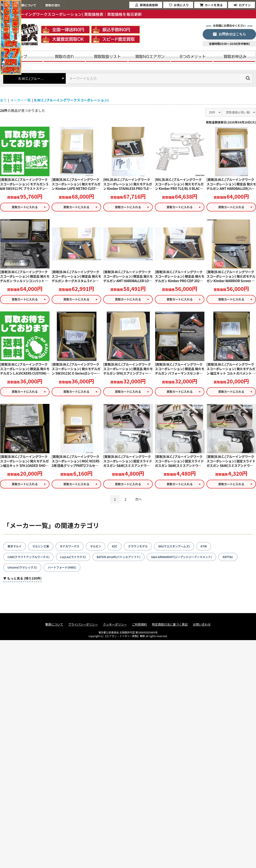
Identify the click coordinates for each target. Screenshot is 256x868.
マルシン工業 (42, 548)
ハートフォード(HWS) (65, 570)
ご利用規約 (139, 627)
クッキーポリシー (115, 627)
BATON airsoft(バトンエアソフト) (124, 559)
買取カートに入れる (25, 207)
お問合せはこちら (232, 34)
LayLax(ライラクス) (76, 559)
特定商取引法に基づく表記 (170, 627)
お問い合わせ (202, 627)
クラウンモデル (143, 548)
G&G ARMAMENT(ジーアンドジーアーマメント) (190, 559)
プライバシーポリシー (83, 627)
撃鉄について (54, 627)
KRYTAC (239, 559)
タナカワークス (72, 548)
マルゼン (99, 548)
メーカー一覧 (20, 100)
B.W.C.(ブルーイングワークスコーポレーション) (71, 100)
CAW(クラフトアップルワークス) (30, 559)
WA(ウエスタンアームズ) (181, 548)
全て (3, 100)
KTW (211, 548)
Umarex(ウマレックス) (23, 570)
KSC (119, 548)
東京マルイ (15, 548)
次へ (138, 501)
